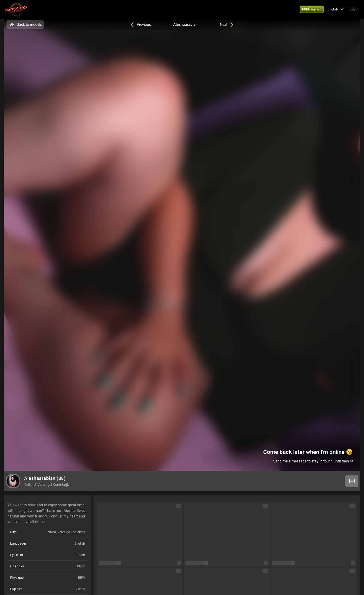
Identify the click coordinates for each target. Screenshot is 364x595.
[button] (336, 9)
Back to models (25, 25)
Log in (354, 9)
